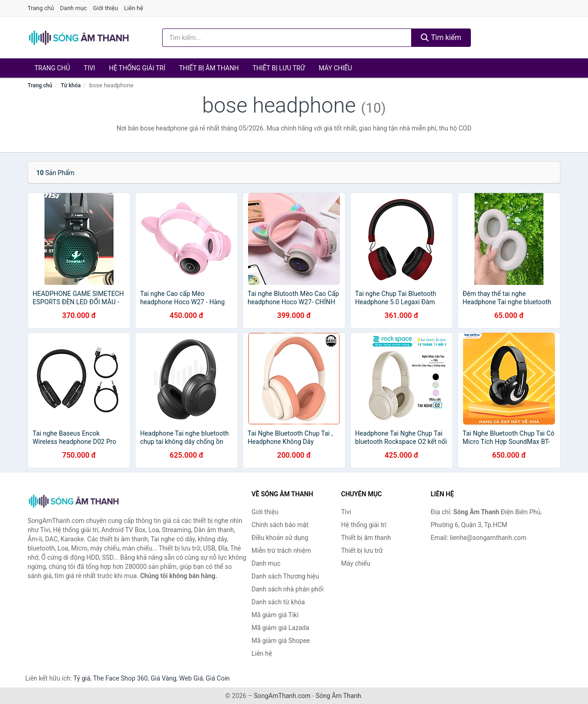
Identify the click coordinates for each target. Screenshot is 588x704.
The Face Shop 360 (120, 678)
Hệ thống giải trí (137, 68)
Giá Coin (218, 678)
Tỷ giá (82, 678)
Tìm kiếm (441, 37)
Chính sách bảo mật (280, 525)
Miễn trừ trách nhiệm (281, 551)
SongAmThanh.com (282, 696)
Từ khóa (71, 85)
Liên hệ (134, 8)
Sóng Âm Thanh (338, 696)
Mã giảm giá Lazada (281, 628)
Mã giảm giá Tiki (275, 615)
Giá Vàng (164, 678)
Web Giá (191, 678)
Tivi (89, 68)
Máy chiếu (336, 68)
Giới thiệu (105, 8)
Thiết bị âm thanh (209, 68)
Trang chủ (41, 8)
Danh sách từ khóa (278, 602)
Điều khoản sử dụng (280, 538)
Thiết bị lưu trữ (279, 68)
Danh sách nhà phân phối (288, 589)
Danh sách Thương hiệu (286, 576)
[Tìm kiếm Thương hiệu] (287, 38)
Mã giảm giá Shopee (281, 641)
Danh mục (74, 8)
